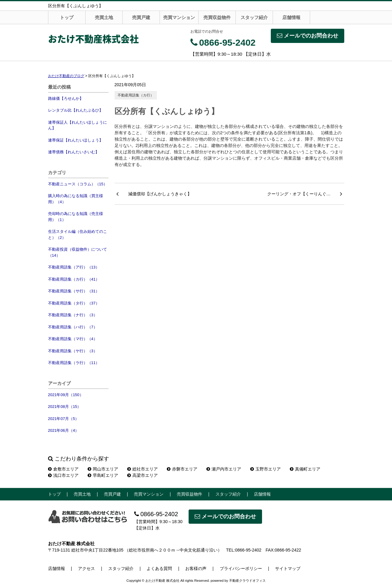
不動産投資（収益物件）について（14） (78, 252)
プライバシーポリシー (241, 568)
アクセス (86, 568)
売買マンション (179, 17)
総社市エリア (143, 469)
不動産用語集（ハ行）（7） (73, 327)
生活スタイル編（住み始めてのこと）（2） (78, 234)
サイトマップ (288, 568)
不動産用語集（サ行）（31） (74, 291)
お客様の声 (196, 568)
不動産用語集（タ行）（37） (74, 303)
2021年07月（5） (64, 419)
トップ (67, 17)
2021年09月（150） (66, 395)
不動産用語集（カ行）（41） (74, 279)
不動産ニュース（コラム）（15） (78, 184)
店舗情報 (291, 17)
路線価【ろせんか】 (66, 98)
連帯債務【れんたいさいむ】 (74, 152)
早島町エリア (103, 475)
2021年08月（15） (65, 407)
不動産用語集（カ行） (136, 95)
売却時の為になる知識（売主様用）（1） (76, 217)
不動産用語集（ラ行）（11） (74, 363)
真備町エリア (305, 469)
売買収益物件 (217, 17)
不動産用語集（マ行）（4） (73, 339)
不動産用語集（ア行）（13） (74, 267)
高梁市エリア (143, 475)
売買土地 (104, 17)
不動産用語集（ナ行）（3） (73, 315)
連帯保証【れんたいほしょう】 (76, 140)
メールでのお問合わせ (308, 36)
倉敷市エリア (63, 469)
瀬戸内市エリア (224, 469)
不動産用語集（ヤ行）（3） (73, 351)
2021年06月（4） (64, 430)
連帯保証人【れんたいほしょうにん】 (78, 125)
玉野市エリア (266, 469)
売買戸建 (141, 17)
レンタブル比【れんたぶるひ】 (76, 110)
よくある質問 (159, 568)
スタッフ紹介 (254, 17)
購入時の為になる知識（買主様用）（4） (76, 199)
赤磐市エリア (182, 469)
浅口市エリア (63, 475)
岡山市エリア (103, 469)
